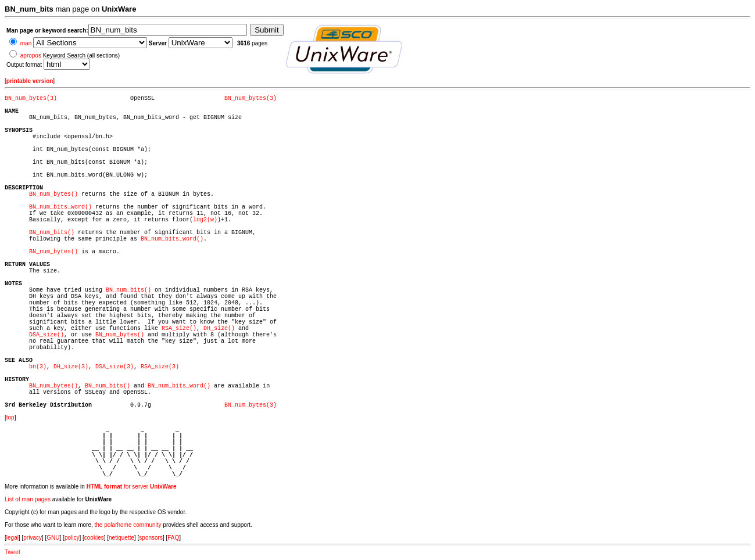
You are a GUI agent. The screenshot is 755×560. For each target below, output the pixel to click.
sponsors (151, 538)
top (10, 417)
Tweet (12, 552)
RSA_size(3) (160, 367)
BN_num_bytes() (53, 194)
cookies (94, 538)
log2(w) (205, 220)
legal (12, 538)
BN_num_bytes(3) (31, 98)
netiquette (121, 538)
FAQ (173, 538)
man (26, 43)
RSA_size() (179, 329)
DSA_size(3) (114, 367)
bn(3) (38, 367)
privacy (33, 538)
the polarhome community (128, 525)
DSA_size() (46, 335)
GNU (53, 538)
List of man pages (28, 499)
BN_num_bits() (52, 233)
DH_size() (219, 329)
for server (132, 487)
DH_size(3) (71, 367)
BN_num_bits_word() (60, 207)
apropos (31, 55)
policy (72, 538)
